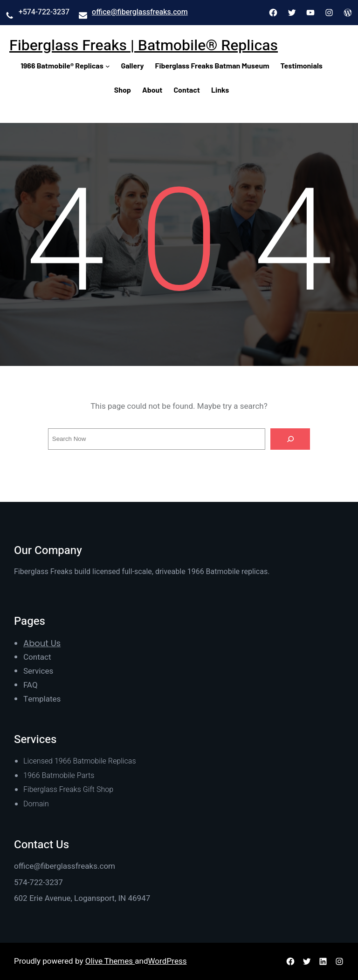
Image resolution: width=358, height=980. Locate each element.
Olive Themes (110, 961)
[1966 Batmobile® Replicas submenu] (108, 66)
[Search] (290, 439)
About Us (42, 643)
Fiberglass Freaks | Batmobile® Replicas (144, 45)
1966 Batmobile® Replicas (62, 65)
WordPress (168, 961)
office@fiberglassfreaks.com (140, 12)
